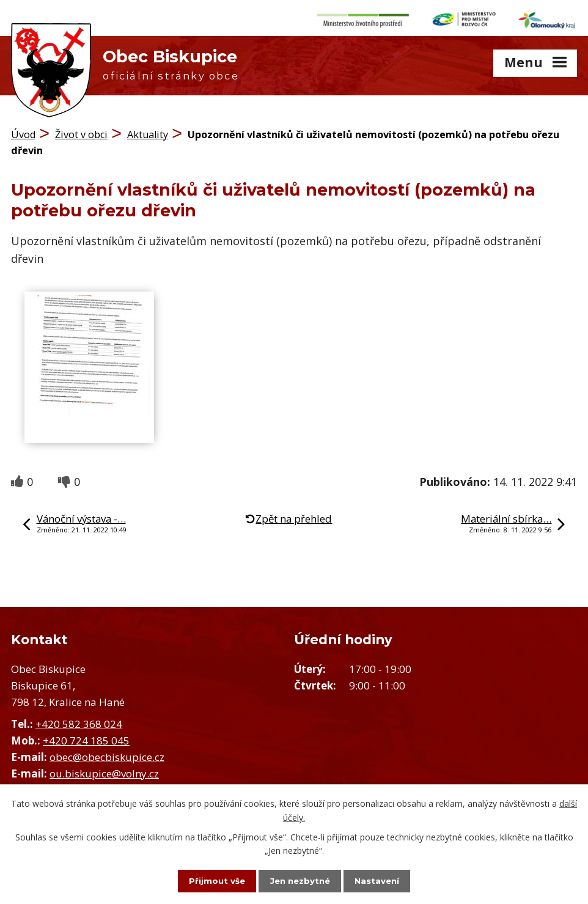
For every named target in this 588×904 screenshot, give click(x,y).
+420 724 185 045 (86, 737)
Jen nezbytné (300, 880)
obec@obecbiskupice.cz (107, 753)
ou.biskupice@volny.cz (104, 770)
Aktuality (148, 131)
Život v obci (81, 131)
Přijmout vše (208, 880)
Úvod (23, 131)
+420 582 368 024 (79, 720)
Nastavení (386, 880)
